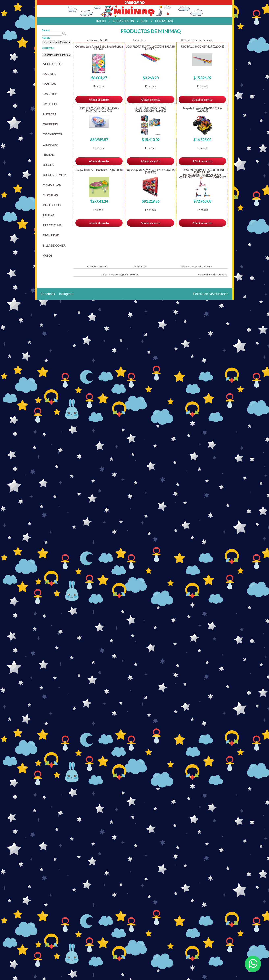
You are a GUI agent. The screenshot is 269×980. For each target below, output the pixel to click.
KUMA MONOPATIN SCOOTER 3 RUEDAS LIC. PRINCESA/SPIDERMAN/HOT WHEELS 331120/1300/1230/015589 (202, 173)
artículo (208, 40)
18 (137, 274)
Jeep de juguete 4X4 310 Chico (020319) (202, 109)
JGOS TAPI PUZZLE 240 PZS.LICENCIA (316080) (151, 109)
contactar (164, 21)
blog (145, 21)
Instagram (66, 294)
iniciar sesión (123, 21)
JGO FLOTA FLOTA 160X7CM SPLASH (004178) (151, 48)
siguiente (141, 40)
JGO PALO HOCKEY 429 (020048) (202, 46)
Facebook (48, 294)
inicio (101, 21)
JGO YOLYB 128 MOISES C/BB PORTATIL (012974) (99, 109)
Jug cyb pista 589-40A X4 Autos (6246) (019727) (151, 171)
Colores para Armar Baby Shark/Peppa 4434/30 (99, 48)
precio (199, 40)
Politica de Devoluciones (211, 294)
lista (216, 274)
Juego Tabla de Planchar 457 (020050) (99, 170)
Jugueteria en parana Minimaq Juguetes (134, 11)
